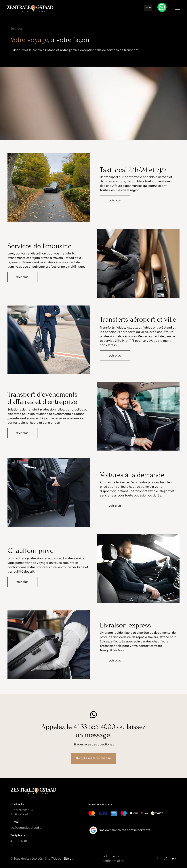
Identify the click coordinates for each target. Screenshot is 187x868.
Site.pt (68, 858)
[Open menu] (178, 8)
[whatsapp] (162, 8)
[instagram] (166, 858)
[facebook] (157, 858)
